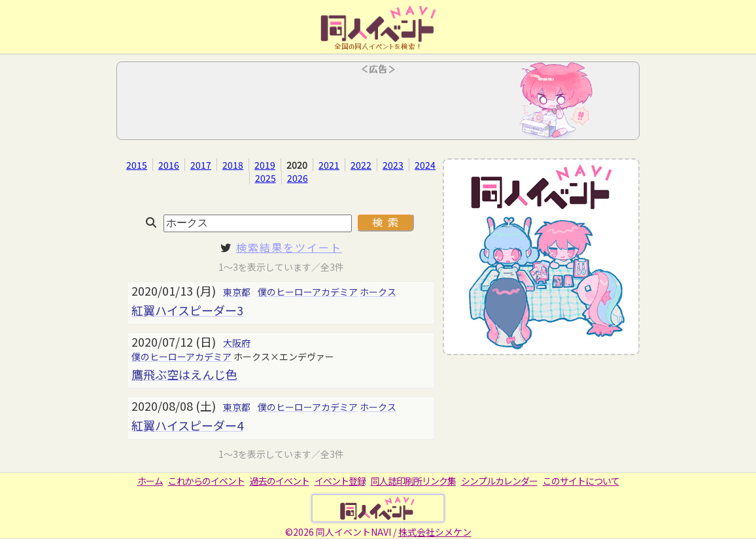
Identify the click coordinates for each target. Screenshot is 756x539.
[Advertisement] (378, 105)
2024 (425, 165)
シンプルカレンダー (499, 481)
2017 (201, 165)
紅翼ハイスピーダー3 (187, 310)
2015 (137, 165)
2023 (393, 165)
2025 (266, 178)
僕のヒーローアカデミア (308, 292)
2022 (361, 165)
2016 (169, 165)
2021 (329, 165)
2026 (298, 178)
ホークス (378, 292)
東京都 (237, 292)
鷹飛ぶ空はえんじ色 (184, 374)
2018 (233, 165)
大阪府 (237, 343)
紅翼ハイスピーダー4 (187, 425)
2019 (265, 165)
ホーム (150, 481)
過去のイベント (280, 481)
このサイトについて (581, 481)
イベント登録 (340, 481)
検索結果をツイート (289, 247)
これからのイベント (206, 481)
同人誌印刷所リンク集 (413, 481)
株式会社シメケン (435, 532)
